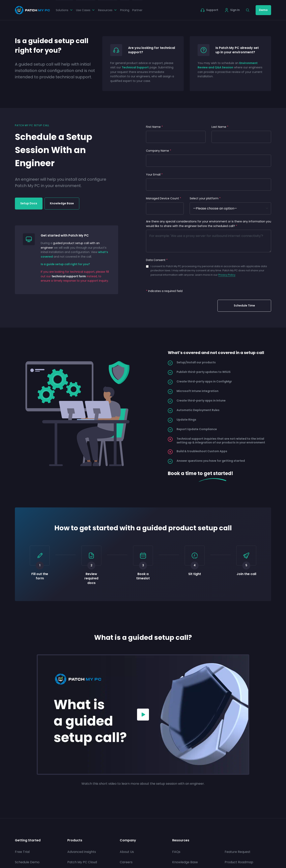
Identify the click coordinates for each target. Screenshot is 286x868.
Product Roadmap (239, 862)
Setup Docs (29, 203)
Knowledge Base (62, 203)
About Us (127, 852)
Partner (137, 10)
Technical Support (135, 67)
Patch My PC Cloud (82, 862)
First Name (154, 127)
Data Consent (157, 260)
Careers (126, 862)
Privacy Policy (227, 275)
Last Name (220, 127)
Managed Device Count (164, 198)
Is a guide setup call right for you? (65, 264)
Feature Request (238, 852)
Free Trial (22, 852)
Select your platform (205, 198)
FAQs (176, 852)
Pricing (125, 10)
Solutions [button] (64, 10)
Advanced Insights (82, 852)
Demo (263, 10)
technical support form (69, 276)
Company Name (159, 151)
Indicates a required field (164, 291)
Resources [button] (108, 10)
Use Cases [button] (86, 10)
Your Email (154, 175)
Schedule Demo (27, 862)
